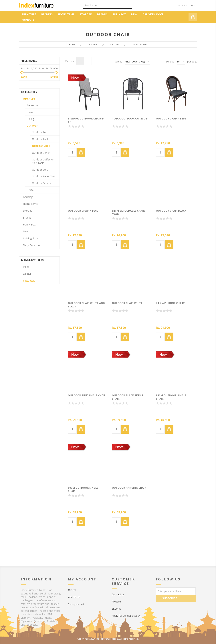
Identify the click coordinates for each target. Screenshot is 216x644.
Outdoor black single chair (128, 397)
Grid (80, 61)
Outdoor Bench (41, 153)
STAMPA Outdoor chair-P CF (86, 120)
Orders (72, 590)
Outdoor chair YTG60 (83, 211)
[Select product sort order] (137, 62)
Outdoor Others (41, 183)
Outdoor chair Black (171, 211)
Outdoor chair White (127, 303)
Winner (27, 274)
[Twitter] (167, 608)
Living (30, 112)
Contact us (118, 594)
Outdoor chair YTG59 (171, 118)
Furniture (29, 99)
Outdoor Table (41, 139)
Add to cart (81, 152)
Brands (27, 218)
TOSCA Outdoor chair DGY (130, 118)
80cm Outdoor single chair (83, 489)
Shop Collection (32, 245)
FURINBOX (29, 224)
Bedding (28, 197)
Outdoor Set (39, 132)
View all (29, 281)
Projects (117, 601)
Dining (30, 119)
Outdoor (32, 126)
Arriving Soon (31, 238)
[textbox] (105, 5)
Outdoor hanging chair (129, 488)
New (75, 78)
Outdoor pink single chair (87, 395)
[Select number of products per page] (181, 62)
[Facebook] (159, 608)
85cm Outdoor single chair (171, 397)
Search (129, 5)
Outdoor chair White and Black (86, 305)
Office (30, 190)
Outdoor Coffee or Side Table (43, 161)
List (88, 61)
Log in (192, 5)
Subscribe (170, 598)
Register (182, 5)
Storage (28, 211)
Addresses (74, 597)
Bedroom (32, 105)
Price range (29, 61)
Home (72, 45)
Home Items (30, 204)
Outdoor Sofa (40, 170)
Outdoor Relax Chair (44, 176)
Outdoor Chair (41, 146)
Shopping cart (76, 604)
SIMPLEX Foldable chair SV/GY (128, 212)
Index (26, 267)
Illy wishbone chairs (171, 303)
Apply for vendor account (127, 616)
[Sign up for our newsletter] (176, 591)
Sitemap (117, 609)
